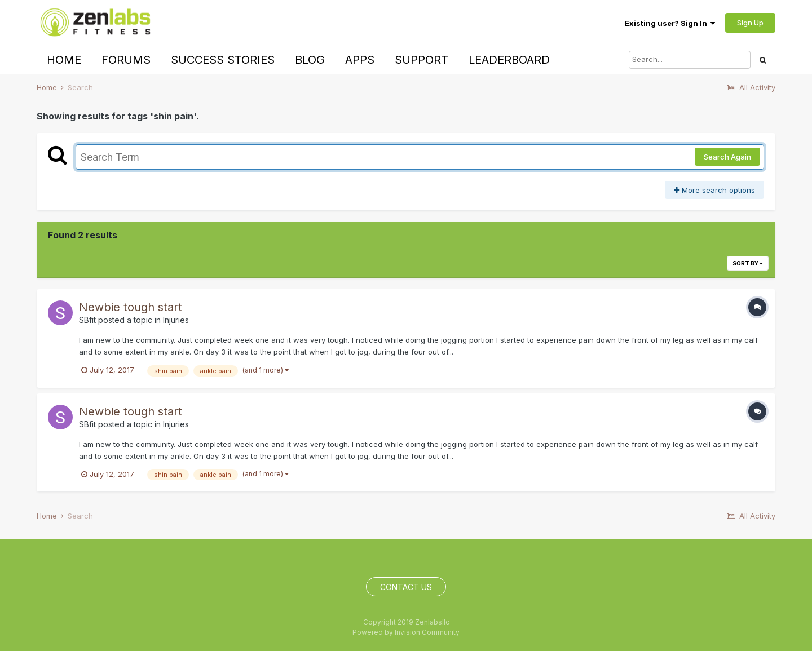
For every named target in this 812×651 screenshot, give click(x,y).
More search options (714, 190)
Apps (360, 60)
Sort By (748, 263)
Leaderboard (509, 60)
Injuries (176, 320)
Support (422, 60)
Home (64, 60)
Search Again (727, 157)
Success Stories (223, 60)
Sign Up (750, 23)
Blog (310, 60)
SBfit (87, 320)
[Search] (690, 60)
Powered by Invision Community (406, 632)
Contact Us (406, 587)
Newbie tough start (131, 307)
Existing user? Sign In (670, 23)
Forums (126, 60)
